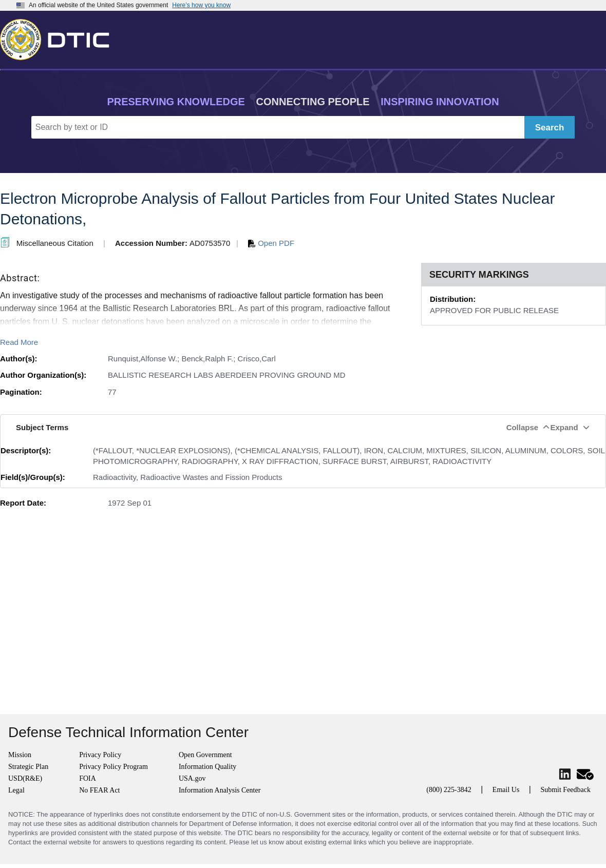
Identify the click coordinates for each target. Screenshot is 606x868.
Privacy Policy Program (113, 767)
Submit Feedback (565, 790)
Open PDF (271, 243)
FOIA (88, 778)
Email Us (506, 790)
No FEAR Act (99, 790)
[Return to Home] (59, 37)
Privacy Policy (100, 755)
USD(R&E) (25, 778)
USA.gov (192, 778)
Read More (19, 342)
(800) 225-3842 (449, 790)
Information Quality (207, 767)
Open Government (205, 755)
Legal (16, 790)
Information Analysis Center (220, 790)
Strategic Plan (28, 767)
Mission (20, 755)
